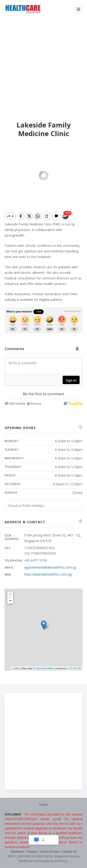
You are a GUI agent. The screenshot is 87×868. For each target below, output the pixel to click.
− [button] (10, 601)
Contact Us (69, 852)
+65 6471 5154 (35, 560)
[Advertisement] (43, 64)
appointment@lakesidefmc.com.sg (50, 567)
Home (43, 805)
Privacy (32, 852)
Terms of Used (49, 852)
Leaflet (16, 668)
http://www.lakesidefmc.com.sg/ (48, 574)
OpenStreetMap (45, 668)
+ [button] (10, 594)
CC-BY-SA (75, 668)
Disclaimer (17, 852)
